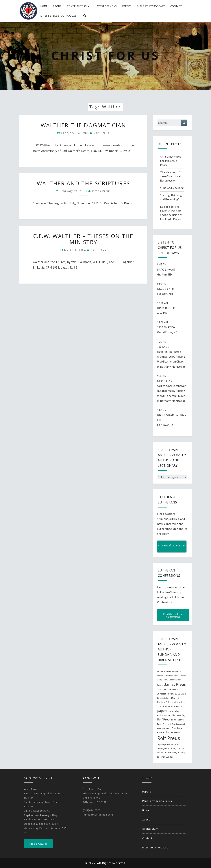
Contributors (77, 6)
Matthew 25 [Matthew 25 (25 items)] (176, 706)
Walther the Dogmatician (83, 125)
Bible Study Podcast (151, 6)
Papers (127, 6)
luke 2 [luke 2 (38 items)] (160, 698)
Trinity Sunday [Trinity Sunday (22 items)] (166, 757)
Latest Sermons (106, 6)
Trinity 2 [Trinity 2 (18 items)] (182, 749)
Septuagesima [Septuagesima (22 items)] (164, 744)
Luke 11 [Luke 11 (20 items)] (167, 698)
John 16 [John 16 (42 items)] (167, 689)
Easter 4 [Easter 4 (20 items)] (170, 676)
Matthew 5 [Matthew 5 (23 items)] (162, 702)
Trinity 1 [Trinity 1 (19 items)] (174, 748)
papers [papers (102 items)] (162, 711)
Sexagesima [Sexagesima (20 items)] (176, 744)
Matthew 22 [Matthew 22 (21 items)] (165, 706)
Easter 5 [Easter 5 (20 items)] (177, 676)
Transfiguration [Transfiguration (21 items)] (164, 748)
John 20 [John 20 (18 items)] (175, 690)
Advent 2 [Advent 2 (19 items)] (169, 671)
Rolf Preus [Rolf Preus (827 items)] (169, 738)
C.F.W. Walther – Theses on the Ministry (83, 239)
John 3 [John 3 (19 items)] (160, 690)
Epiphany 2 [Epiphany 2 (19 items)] (163, 680)
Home (44, 6)
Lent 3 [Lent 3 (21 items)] (183, 694)
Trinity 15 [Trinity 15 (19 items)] (175, 753)
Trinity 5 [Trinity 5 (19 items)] (168, 753)
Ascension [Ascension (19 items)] (161, 676)
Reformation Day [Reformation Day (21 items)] (164, 728)
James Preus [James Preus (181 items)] (175, 684)
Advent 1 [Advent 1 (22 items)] (161, 671)
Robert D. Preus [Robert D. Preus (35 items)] (172, 732)
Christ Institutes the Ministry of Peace (171, 161)
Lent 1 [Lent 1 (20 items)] (172, 694)
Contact (176, 6)
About (57, 6)
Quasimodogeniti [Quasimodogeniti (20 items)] (179, 724)
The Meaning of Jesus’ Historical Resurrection (170, 176)
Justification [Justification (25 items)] (163, 694)
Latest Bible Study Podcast (59, 16)
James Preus (101, 191)
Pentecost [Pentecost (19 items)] (167, 724)
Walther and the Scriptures (83, 183)
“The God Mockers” (172, 188)
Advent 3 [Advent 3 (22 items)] (177, 671)
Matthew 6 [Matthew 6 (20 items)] (172, 702)
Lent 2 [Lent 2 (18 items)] (178, 694)
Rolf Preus (101, 133)
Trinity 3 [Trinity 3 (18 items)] (161, 753)
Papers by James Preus (157, 801)
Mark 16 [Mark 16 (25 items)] (175, 698)
